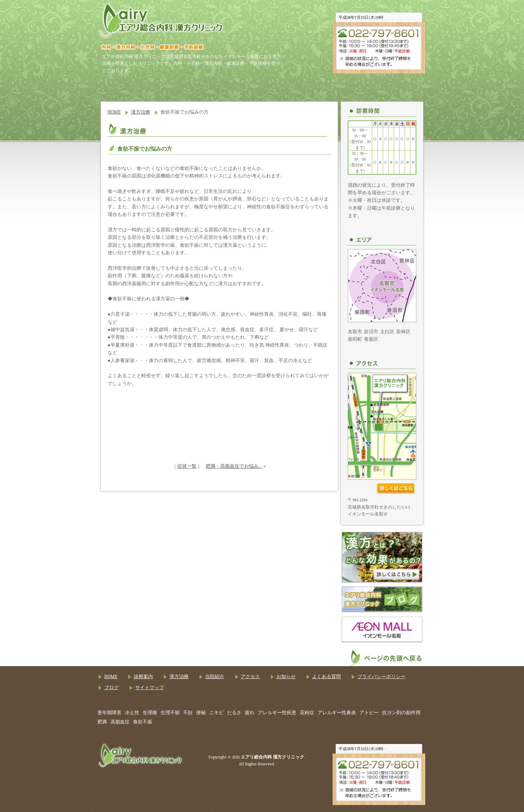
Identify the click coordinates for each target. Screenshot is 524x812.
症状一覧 (187, 466)
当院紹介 (289, 86)
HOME (126, 86)
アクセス (343, 86)
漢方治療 (235, 86)
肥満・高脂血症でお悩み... (234, 466)
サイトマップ (150, 688)
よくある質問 (326, 677)
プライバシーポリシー (381, 677)
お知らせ (397, 86)
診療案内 (180, 86)
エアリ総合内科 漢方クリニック (161, 21)
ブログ (111, 688)
